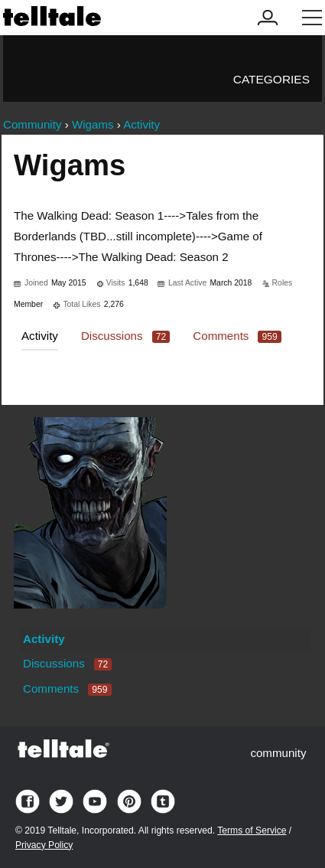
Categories (271, 79)
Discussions (125, 336)
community (278, 753)
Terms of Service (252, 830)
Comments (237, 336)
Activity (40, 336)
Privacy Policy (44, 845)
